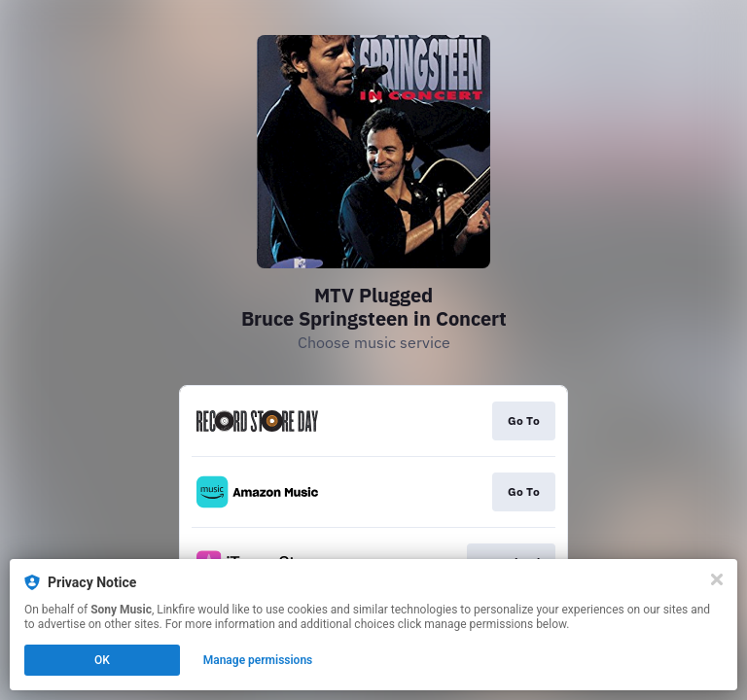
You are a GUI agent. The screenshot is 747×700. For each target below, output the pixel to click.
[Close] (717, 579)
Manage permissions (258, 660)
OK (102, 660)
